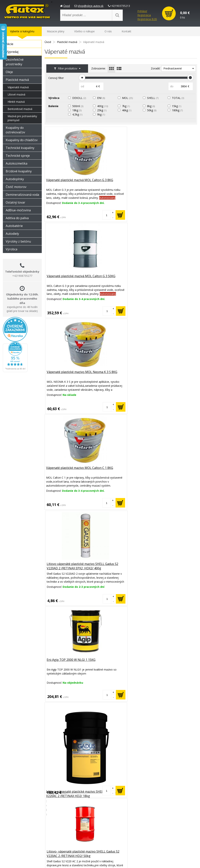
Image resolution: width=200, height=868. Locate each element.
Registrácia (144, 15)
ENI (102, 98)
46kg (128, 110)
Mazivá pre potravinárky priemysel (22, 118)
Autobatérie (14, 226)
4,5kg (78, 114)
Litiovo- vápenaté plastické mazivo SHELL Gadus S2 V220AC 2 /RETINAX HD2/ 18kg (69, 394)
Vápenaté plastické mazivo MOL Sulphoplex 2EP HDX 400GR (172, 374)
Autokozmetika (17, 163)
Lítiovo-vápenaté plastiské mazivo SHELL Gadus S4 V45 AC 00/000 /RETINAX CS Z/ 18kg (69, 664)
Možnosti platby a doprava (158, 827)
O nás (108, 31)
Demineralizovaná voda (22, 195)
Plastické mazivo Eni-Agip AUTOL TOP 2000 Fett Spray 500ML (118, 568)
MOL (128, 98)
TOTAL (179, 98)
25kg (103, 110)
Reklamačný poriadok (154, 832)
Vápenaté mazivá (18, 87)
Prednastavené (173, 68)
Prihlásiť (142, 11)
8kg (152, 106)
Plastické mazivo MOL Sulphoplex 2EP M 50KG (64, 758)
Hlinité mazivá (16, 102)
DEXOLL (80, 98)
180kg (178, 110)
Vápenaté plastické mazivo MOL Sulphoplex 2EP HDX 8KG (120, 470)
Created (126, 860)
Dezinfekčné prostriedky (15, 62)
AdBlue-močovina (18, 210)
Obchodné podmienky (155, 837)
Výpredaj (12, 52)
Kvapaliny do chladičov (22, 140)
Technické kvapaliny (20, 148)
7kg (127, 106)
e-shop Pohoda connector (150, 860)
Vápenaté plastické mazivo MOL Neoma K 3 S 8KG (172, 183)
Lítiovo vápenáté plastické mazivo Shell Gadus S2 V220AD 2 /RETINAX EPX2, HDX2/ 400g (172, 472)
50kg (153, 110)
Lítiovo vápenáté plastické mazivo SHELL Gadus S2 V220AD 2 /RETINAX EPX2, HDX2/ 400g (121, 281)
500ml (79, 106)
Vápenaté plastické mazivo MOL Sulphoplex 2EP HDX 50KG (69, 470)
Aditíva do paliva (17, 218)
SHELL (154, 98)
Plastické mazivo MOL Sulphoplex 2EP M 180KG (115, 662)
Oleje (9, 72)
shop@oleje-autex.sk (91, 6)
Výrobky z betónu (18, 241)
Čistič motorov (16, 187)
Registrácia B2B (147, 19)
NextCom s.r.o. (180, 860)
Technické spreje (18, 156)
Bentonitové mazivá (20, 109)
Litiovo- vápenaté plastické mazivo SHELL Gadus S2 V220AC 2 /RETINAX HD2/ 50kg (120, 376)
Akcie (10, 44)
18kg (78, 110)
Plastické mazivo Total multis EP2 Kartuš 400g (170, 758)
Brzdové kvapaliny (19, 171)
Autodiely (12, 234)
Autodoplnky (15, 179)
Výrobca (11, 249)
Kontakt (126, 31)
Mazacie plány (56, 31)
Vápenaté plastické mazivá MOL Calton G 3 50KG (120, 183)
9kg (102, 114)
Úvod (67, 6)
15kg (178, 106)
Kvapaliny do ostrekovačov (15, 130)
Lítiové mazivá (16, 94)
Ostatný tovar (15, 202)
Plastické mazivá (17, 80)
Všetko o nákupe (84, 31)
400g (104, 106)
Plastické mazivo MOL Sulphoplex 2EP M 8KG (114, 758)
